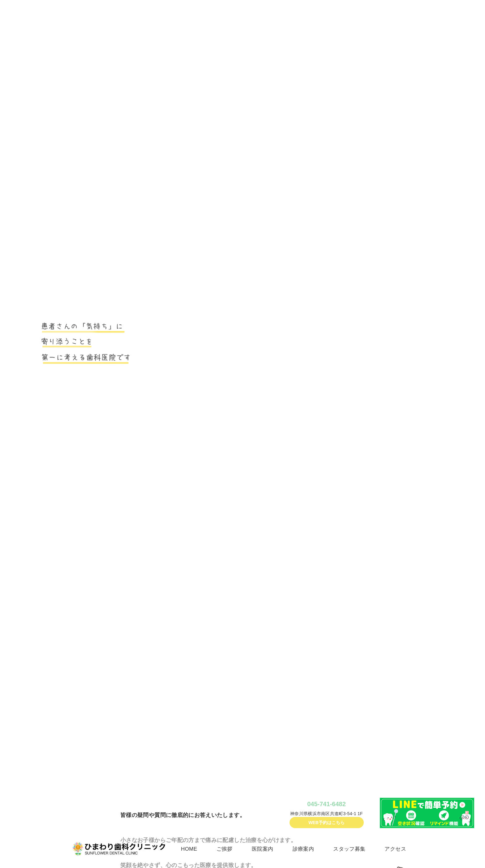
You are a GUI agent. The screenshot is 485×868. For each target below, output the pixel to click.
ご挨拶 (225, 849)
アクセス (395, 849)
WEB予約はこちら (326, 823)
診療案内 (303, 849)
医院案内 (262, 849)
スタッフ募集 (349, 849)
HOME (189, 849)
